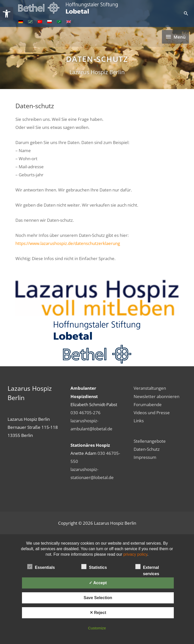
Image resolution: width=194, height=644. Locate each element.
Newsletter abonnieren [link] (156, 396)
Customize (97, 628)
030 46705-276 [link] (86, 412)
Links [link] (139, 421)
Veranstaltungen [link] (150, 388)
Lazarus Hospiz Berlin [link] (97, 72)
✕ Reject (98, 613)
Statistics (94, 567)
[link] (7, 14)
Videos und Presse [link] (152, 412)
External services (147, 567)
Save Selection (98, 598)
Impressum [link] (145, 457)
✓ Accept (98, 583)
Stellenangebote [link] (150, 441)
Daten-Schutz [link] (147, 449)
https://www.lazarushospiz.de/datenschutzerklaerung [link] (68, 243)
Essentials (41, 567)
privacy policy (135, 554)
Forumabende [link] (148, 404)
